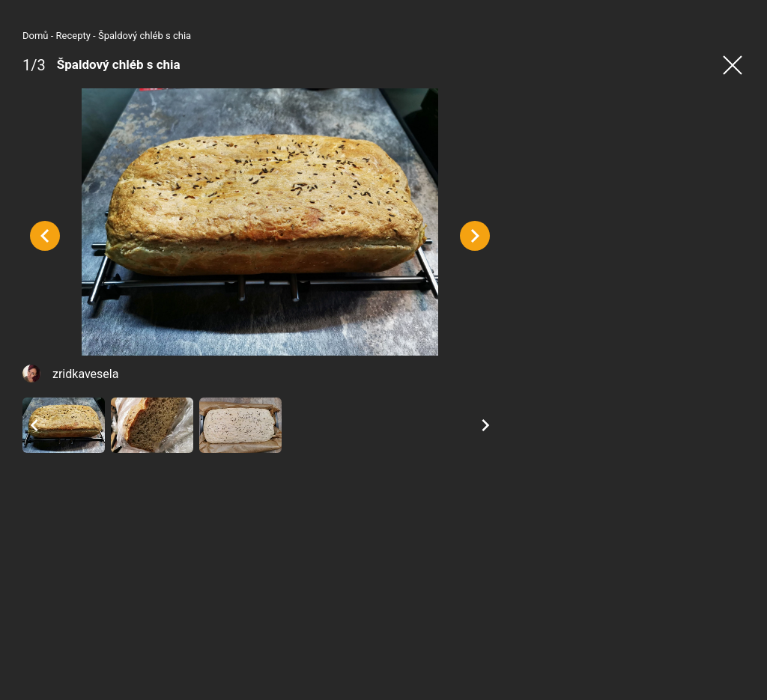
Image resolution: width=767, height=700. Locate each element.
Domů (36, 36)
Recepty (73, 36)
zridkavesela (85, 374)
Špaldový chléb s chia (145, 36)
